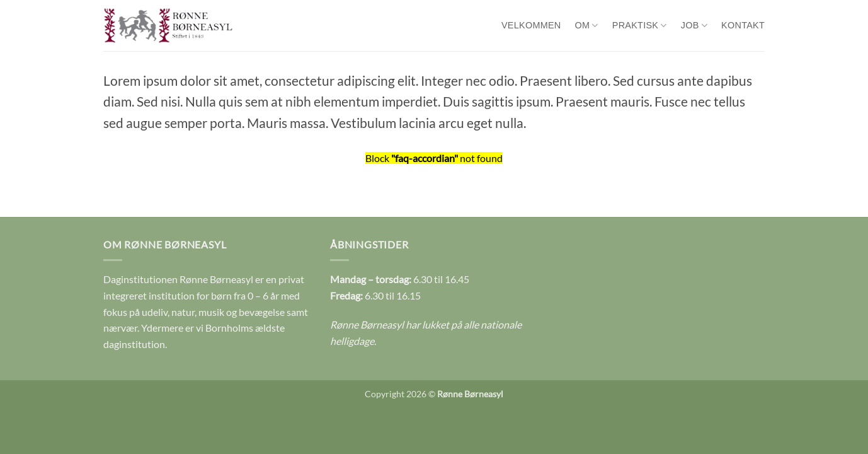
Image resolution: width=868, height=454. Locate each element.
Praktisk (640, 26)
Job (694, 26)
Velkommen (531, 25)
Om (587, 26)
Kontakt (743, 25)
